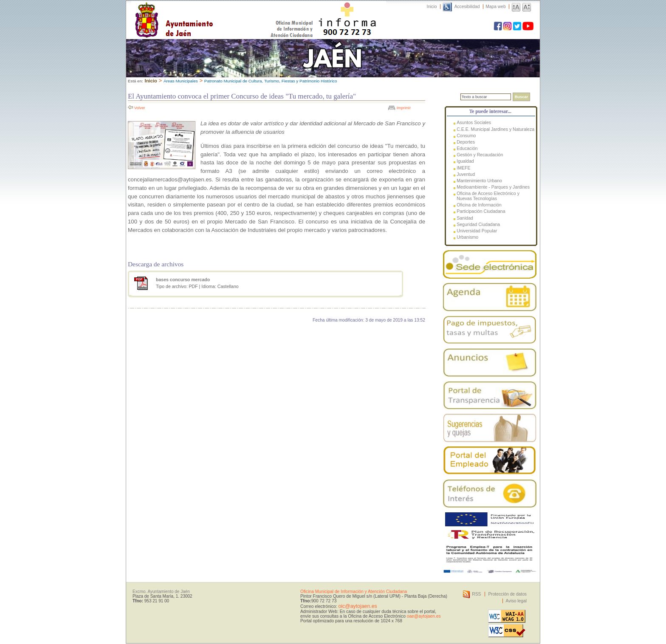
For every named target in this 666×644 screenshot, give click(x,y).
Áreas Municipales (181, 81)
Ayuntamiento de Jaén (211, 11)
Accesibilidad (467, 7)
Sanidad (465, 218)
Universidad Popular (477, 231)
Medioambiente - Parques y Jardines (493, 187)
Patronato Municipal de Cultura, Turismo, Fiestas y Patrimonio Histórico (271, 81)
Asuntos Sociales (474, 122)
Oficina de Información (479, 205)
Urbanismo (467, 237)
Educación (467, 148)
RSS (476, 594)
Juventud (466, 174)
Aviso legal (516, 601)
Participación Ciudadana (481, 211)
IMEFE (463, 168)
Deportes (466, 142)
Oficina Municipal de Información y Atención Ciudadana (354, 592)
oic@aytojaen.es (357, 606)
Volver (140, 108)
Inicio (432, 7)
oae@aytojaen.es (424, 616)
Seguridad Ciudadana (478, 224)
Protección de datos (507, 594)
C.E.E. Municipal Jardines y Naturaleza (495, 129)
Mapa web (495, 7)
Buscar (521, 97)
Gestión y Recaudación (480, 155)
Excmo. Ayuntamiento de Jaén (161, 592)
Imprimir (404, 108)
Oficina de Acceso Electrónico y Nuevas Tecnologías (488, 196)
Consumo (466, 136)
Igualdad (465, 161)
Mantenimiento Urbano (479, 181)
